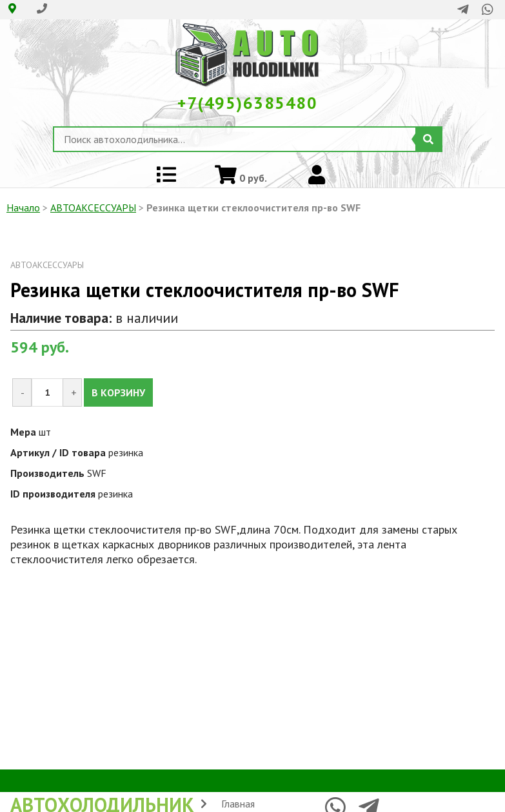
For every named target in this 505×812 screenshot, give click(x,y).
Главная (238, 804)
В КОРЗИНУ (118, 392)
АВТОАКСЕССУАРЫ (93, 208)
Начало (23, 208)
